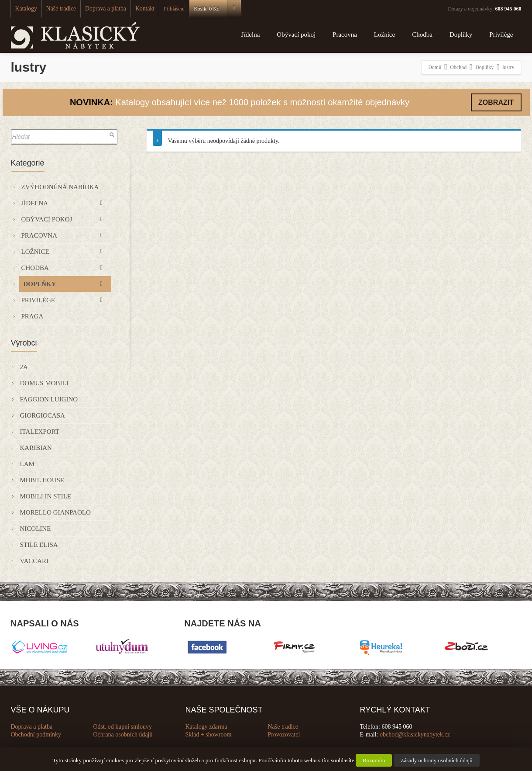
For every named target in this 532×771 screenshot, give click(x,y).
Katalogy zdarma (206, 727)
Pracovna (345, 35)
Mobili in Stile (46, 496)
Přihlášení (160, 9)
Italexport (40, 432)
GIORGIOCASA (43, 415)
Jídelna (251, 35)
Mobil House (42, 480)
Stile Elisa (39, 545)
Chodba (422, 35)
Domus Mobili (44, 383)
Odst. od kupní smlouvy (122, 727)
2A (24, 367)
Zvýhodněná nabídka (60, 187)
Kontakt (132, 9)
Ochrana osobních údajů (123, 735)
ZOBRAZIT (496, 102)
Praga (33, 316)
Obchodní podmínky (36, 735)
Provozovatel (284, 735)
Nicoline (36, 529)
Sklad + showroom (209, 735)
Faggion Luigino (49, 399)
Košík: (203, 9)
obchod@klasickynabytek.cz (415, 735)
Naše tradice (57, 9)
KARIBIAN (36, 448)
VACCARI (34, 561)
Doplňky (461, 35)
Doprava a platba (96, 9)
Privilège (501, 35)
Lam (27, 464)
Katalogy (25, 9)
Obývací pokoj (296, 35)
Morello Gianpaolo (55, 512)
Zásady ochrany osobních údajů (437, 760)
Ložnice (384, 35)
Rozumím (374, 760)
